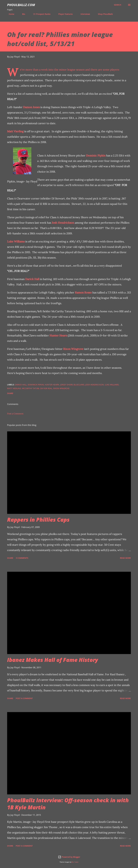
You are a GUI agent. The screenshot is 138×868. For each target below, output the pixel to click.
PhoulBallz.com (21, 5)
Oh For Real (46, 388)
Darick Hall (32, 279)
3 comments (22, 558)
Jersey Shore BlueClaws (72, 385)
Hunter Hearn (58, 335)
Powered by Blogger (69, 857)
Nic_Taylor (75, 862)
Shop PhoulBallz (104, 14)
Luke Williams (16, 241)
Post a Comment (15, 414)
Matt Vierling (15, 131)
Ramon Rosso (83, 292)
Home (10, 14)
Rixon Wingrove (73, 349)
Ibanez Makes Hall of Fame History (53, 660)
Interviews (84, 14)
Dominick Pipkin (36, 385)
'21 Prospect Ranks (40, 14)
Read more (125, 558)
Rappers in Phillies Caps (38, 520)
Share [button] (10, 393)
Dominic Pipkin (96, 155)
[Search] (118, 5)
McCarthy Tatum (31, 388)
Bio (22, 14)
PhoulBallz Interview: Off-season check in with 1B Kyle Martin (68, 804)
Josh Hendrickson (63, 223)
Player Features (64, 14)
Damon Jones (31, 107)
